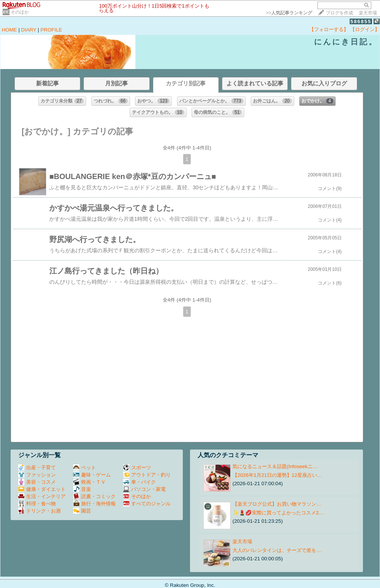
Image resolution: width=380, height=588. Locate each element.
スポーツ (137, 468)
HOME (9, 30)
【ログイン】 (365, 29)
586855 (361, 21)
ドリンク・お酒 (39, 511)
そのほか (20, 12)
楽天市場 (368, 13)
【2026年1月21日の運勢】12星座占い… (277, 475)
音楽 (82, 489)
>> (289, 13)
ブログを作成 (339, 13)
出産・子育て (37, 468)
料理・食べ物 (37, 504)
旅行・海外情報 (94, 504)
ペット (85, 468)
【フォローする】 (329, 29)
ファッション (37, 475)
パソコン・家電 (144, 489)
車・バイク (140, 482)
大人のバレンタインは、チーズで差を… (277, 550)
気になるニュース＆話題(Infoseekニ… (275, 466)
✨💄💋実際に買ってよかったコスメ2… (278, 513)
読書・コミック (94, 496)
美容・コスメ (37, 482)
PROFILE (51, 30)
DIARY (29, 30)
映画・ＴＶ (90, 482)
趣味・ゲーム (92, 475)
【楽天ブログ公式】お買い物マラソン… (277, 504)
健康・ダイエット (42, 489)
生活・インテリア (42, 496)
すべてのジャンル (147, 504)
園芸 (82, 511)
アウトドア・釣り (147, 475)
